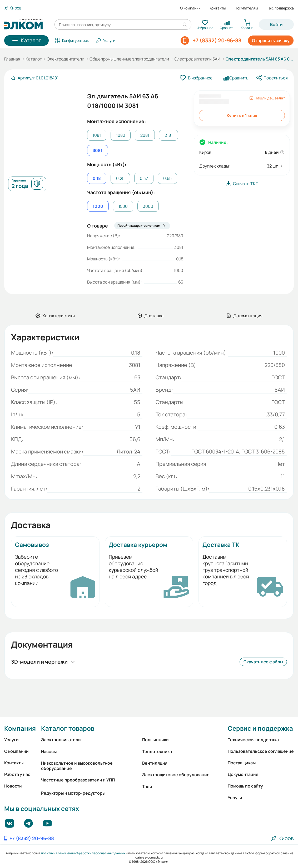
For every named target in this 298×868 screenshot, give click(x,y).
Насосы (49, 751)
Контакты (218, 8)
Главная (12, 59)
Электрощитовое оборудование (176, 775)
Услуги (11, 740)
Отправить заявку (271, 41)
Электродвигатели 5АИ (197, 59)
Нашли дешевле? (267, 98)
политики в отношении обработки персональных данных (83, 853)
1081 (97, 135)
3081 (98, 150)
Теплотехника (157, 751)
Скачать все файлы (263, 662)
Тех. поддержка (280, 8)
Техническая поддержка (253, 740)
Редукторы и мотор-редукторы (73, 793)
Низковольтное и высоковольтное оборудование (77, 766)
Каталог (34, 59)
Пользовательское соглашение (261, 751)
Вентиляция (155, 763)
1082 (121, 135)
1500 (123, 206)
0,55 (167, 178)
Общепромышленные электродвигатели (129, 59)
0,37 (144, 178)
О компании (190, 8)
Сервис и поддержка (260, 728)
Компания (20, 728)
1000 (98, 206)
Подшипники (155, 740)
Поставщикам (242, 763)
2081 (145, 135)
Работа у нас (17, 774)
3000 (148, 206)
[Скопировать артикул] (34, 78)
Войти (276, 24)
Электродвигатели (66, 59)
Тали (147, 786)
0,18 (97, 178)
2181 (168, 135)
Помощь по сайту (245, 786)
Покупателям (246, 8)
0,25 (120, 178)
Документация (243, 774)
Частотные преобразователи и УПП (78, 780)
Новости (13, 786)
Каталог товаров (68, 728)
